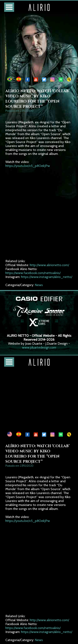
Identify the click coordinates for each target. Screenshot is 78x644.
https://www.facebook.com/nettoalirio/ (33, 273)
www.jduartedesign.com (39, 347)
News (39, 285)
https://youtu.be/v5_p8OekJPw (28, 166)
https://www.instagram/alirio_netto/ (47, 277)
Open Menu (9, 7)
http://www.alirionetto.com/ (49, 265)
